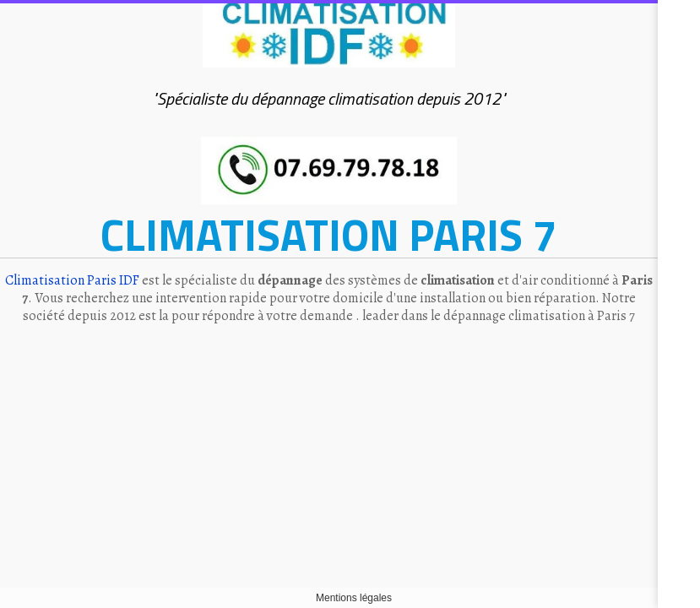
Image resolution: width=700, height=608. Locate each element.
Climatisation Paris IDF (72, 280)
